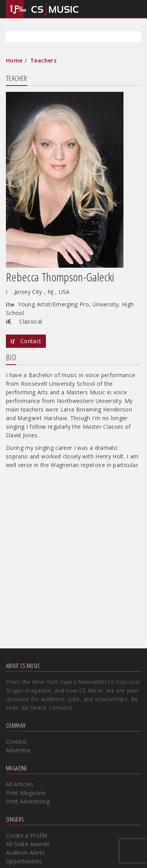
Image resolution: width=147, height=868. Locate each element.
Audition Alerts (25, 853)
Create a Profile (27, 835)
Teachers (43, 60)
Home (14, 60)
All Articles (20, 784)
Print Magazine (26, 793)
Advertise (18, 750)
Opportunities (24, 861)
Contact (26, 341)
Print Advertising (28, 801)
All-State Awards (28, 844)
